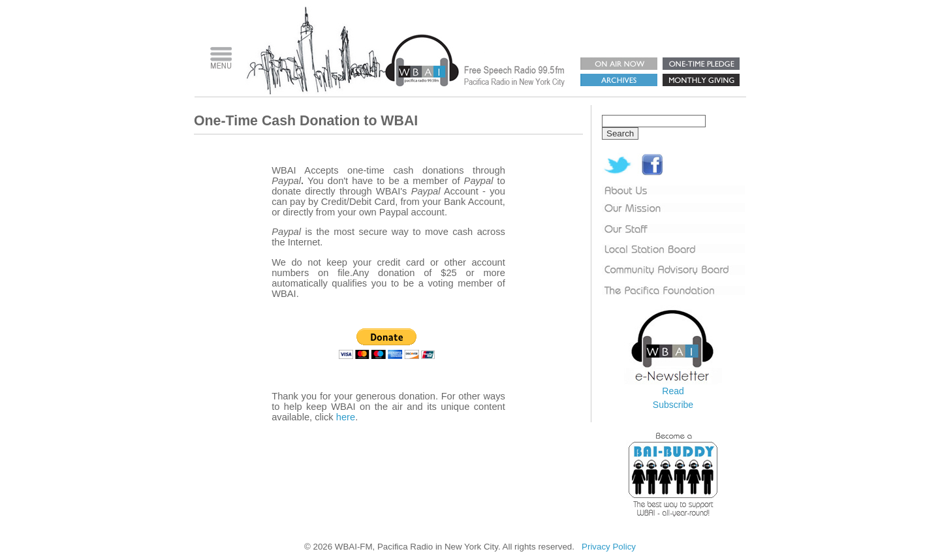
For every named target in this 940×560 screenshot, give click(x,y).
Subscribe (673, 405)
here (346, 417)
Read (673, 391)
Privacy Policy (609, 547)
